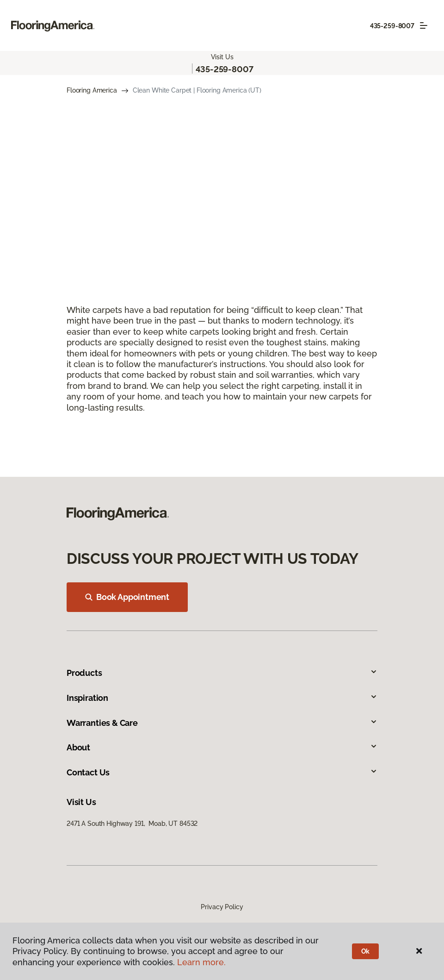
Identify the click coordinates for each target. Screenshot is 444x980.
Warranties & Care (222, 723)
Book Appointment (127, 597)
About (222, 747)
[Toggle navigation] (424, 25)
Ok (366, 951)
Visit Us (222, 57)
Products (222, 673)
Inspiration (222, 698)
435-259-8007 (392, 26)
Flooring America (92, 90)
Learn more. (201, 962)
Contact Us (222, 772)
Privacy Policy (222, 907)
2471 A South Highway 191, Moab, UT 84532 (132, 824)
